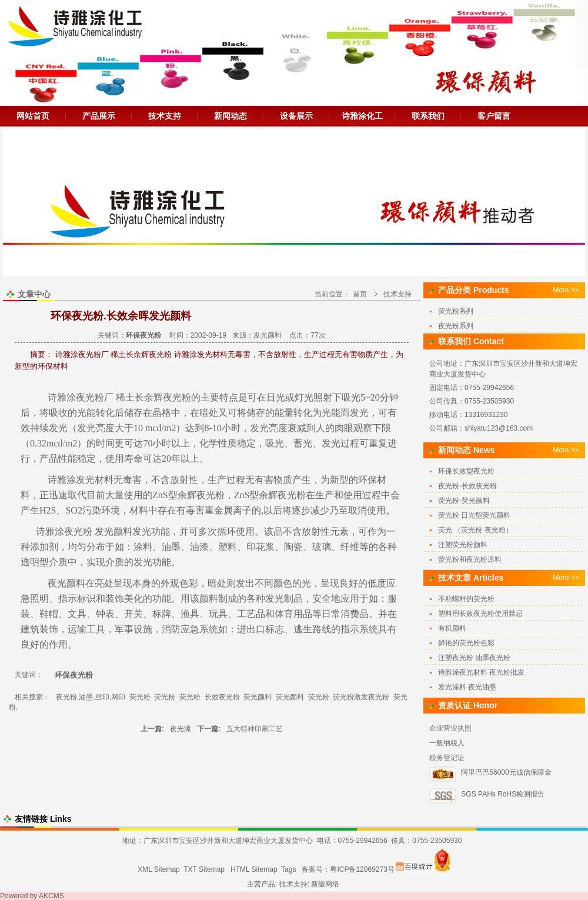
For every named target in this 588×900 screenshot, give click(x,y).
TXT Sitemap (204, 869)
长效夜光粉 (222, 697)
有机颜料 (452, 628)
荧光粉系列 (456, 311)
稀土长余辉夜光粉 (153, 397)
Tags (288, 869)
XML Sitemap (159, 869)
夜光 (73, 531)
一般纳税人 (447, 743)
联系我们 (428, 116)
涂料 (143, 547)
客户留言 (494, 116)
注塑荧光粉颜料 (463, 545)
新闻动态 (230, 116)
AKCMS (51, 896)
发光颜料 (268, 335)
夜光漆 (181, 729)
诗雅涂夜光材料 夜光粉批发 (481, 672)
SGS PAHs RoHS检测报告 (503, 794)
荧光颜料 (258, 697)
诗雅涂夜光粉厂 (79, 397)
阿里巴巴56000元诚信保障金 (506, 772)
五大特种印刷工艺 (255, 729)
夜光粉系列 (456, 326)
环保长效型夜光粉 (466, 471)
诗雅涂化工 (362, 116)
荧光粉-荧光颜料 (464, 501)
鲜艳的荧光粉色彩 (466, 643)
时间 (105, 443)
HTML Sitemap (254, 869)
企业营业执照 (450, 728)
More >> (566, 290)
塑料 (228, 547)
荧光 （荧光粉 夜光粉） (475, 530)
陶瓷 (293, 547)
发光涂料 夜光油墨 (467, 687)
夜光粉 (211, 495)
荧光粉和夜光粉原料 (470, 559)
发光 (359, 413)
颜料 (76, 583)
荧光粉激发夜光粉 (361, 697)
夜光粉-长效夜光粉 (467, 486)
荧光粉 (140, 697)
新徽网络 (325, 884)
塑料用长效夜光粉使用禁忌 (480, 614)
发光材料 (95, 480)
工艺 (246, 614)
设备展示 (296, 116)
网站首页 (33, 116)
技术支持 (165, 116)
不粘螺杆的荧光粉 (466, 599)
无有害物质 (269, 480)
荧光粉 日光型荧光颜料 (474, 515)
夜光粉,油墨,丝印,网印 (91, 697)
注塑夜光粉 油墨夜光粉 (474, 658)
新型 (339, 480)
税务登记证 (447, 758)
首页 (360, 294)
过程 (350, 443)
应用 (350, 599)
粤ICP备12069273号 (362, 869)
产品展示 (99, 116)
